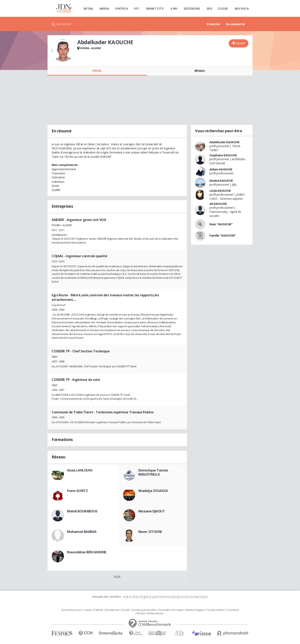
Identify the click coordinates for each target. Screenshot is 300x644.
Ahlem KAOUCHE (221, 169)
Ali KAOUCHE (218, 204)
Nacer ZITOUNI (150, 532)
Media (104, 8)
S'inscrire (213, 24)
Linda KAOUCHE (220, 191)
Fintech (122, 8)
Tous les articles (215, 610)
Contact (87, 610)
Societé (126, 610)
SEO (209, 8)
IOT (136, 8)
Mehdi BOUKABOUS (82, 511)
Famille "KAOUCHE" (223, 235)
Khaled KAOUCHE (221, 181)
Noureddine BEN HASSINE (87, 552)
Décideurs (192, 8)
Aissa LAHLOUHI (80, 470)
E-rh (174, 8)
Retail (88, 8)
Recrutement (112, 610)
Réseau (200, 71)
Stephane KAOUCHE (223, 155)
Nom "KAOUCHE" (221, 224)
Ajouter (241, 43)
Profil (97, 71)
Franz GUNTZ (77, 491)
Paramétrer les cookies (171, 610)
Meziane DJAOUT (152, 511)
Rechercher (64, 24)
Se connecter (236, 24)
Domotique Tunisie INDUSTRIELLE (153, 472)
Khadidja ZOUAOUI (153, 491)
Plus (117, 576)
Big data (242, 8)
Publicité (99, 610)
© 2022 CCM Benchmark (150, 614)
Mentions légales (195, 610)
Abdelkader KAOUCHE (224, 142)
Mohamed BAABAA (82, 532)
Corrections (232, 610)
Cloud (223, 8)
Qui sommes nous (71, 610)
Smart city (155, 8)
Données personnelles (144, 610)
